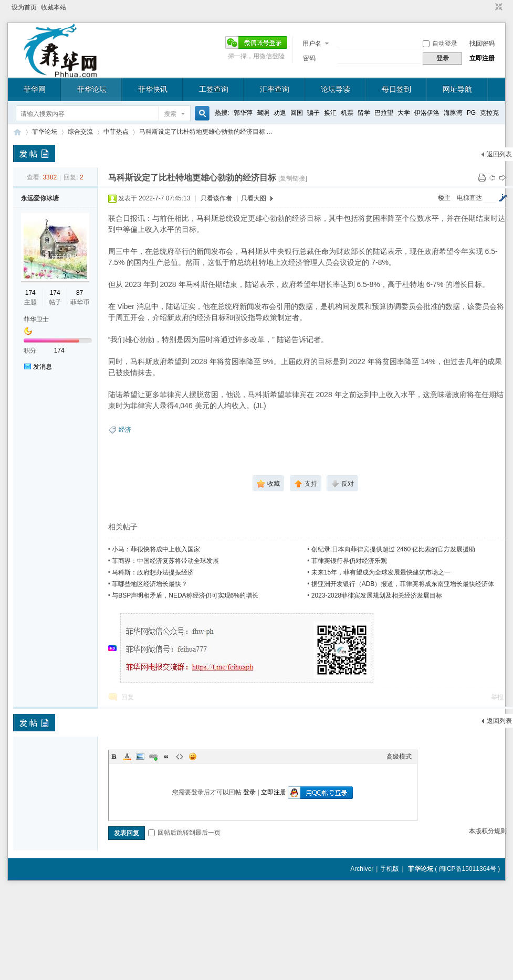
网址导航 (457, 89)
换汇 (330, 113)
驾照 (263, 113)
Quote (166, 757)
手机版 (390, 869)
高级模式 (399, 757)
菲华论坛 (92, 89)
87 (80, 293)
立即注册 (482, 58)
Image (140, 757)
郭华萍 (243, 113)
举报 (497, 697)
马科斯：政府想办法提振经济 (153, 572)
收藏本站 (54, 7)
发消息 (43, 367)
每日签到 (396, 89)
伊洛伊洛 (427, 113)
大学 (404, 113)
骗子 (313, 113)
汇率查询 (275, 89)
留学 (364, 113)
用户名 (312, 44)
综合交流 (80, 132)
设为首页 (24, 7)
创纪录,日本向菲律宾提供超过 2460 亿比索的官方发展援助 (394, 549)
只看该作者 (216, 198)
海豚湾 (453, 113)
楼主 (444, 198)
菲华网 (35, 89)
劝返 (280, 113)
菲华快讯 (153, 89)
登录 (249, 792)
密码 (309, 58)
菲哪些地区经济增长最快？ (150, 584)
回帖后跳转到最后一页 (184, 833)
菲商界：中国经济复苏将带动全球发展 (165, 561)
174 (30, 293)
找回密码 (482, 44)
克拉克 (489, 113)
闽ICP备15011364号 (468, 869)
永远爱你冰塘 (40, 198)
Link (153, 757)
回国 (297, 113)
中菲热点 (116, 132)
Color (127, 757)
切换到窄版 (498, 7)
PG (471, 113)
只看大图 (254, 198)
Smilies (193, 757)
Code (180, 757)
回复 (128, 697)
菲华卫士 (36, 319)
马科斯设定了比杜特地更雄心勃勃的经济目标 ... (206, 132)
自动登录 (440, 44)
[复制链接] (293, 178)
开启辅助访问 (489, 7)
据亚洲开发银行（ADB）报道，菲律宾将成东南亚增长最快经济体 (403, 584)
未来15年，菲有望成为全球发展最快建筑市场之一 (381, 572)
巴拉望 (384, 113)
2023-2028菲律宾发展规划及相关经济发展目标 (377, 595)
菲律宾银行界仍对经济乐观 (349, 561)
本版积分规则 (488, 831)
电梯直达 (469, 198)
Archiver (362, 869)
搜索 (170, 114)
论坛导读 (336, 89)
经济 (125, 430)
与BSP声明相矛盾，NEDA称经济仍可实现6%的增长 (185, 595)
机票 (347, 113)
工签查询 (214, 89)
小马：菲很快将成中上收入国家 (156, 549)
